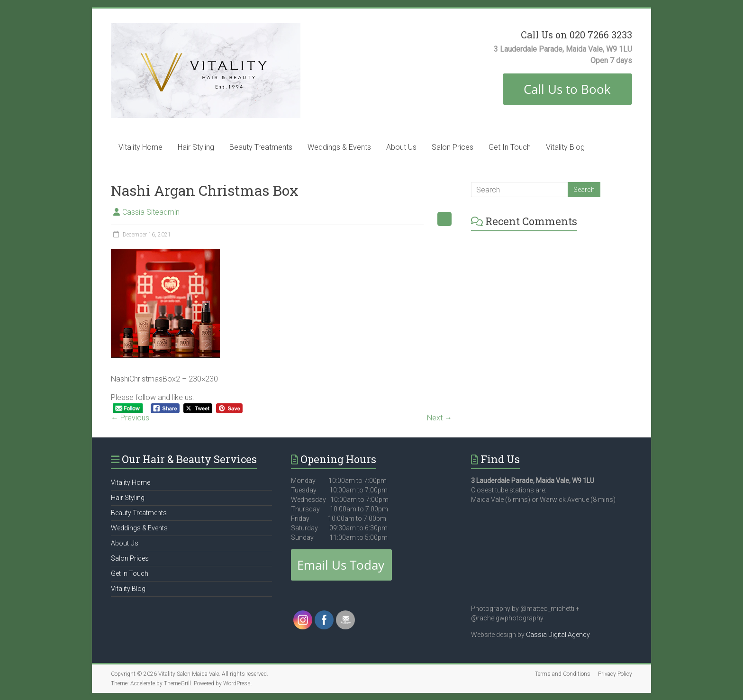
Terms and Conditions (563, 674)
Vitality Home (140, 147)
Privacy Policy (615, 674)
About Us (401, 147)
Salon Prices (453, 147)
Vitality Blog (565, 147)
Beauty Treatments (261, 147)
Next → (439, 418)
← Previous (130, 418)
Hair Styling (196, 147)
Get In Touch (510, 147)
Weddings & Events (339, 147)
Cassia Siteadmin (151, 212)
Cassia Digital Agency (558, 635)
